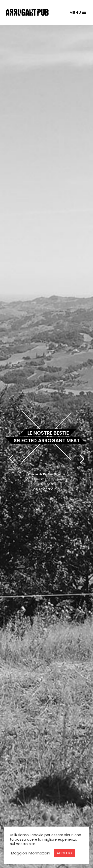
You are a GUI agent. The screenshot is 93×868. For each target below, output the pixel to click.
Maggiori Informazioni (31, 853)
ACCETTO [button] (64, 853)
